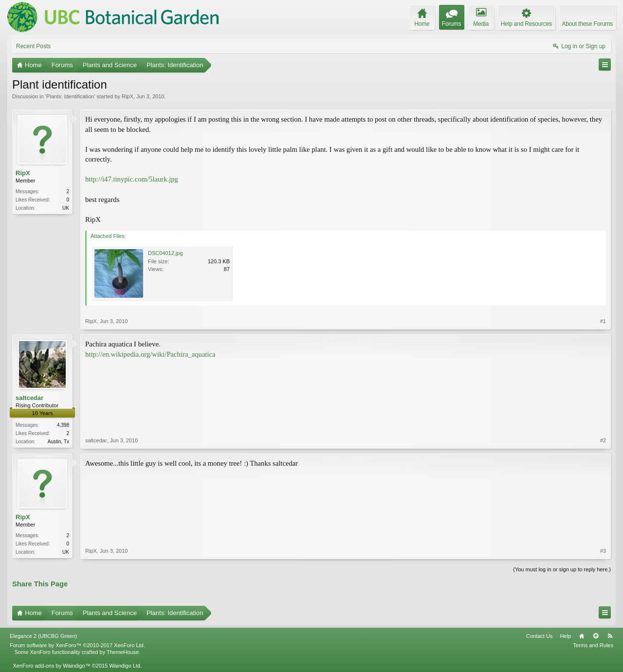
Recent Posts (33, 46)
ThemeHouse (123, 652)
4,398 (63, 425)
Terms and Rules (593, 645)
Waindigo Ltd (125, 666)
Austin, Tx (58, 442)
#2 (603, 440)
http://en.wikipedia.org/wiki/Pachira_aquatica (150, 354)
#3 (603, 551)
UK (66, 208)
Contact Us (539, 636)
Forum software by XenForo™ (77, 645)
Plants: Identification (70, 96)
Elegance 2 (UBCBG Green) (43, 636)
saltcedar (29, 398)
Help (565, 636)
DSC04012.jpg (165, 253)
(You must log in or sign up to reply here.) (562, 569)
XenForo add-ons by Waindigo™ (51, 666)
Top (596, 636)
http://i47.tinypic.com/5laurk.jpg (132, 179)
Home (582, 636)
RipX (128, 96)
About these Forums (587, 24)
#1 (603, 321)
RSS (610, 636)
